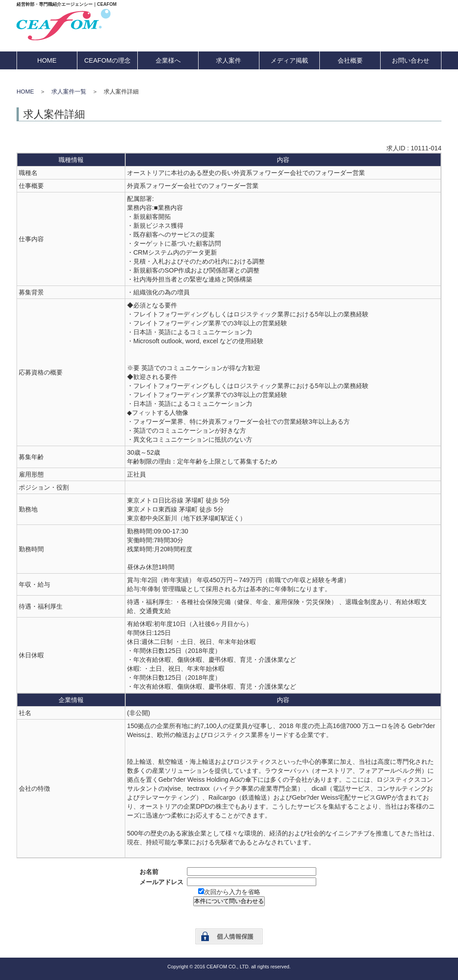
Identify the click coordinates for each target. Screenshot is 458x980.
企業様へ (168, 60)
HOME (47, 60)
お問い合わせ (411, 60)
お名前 (149, 872)
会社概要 (350, 60)
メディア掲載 (289, 60)
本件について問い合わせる (229, 901)
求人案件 (229, 60)
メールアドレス (161, 882)
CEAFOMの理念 (107, 60)
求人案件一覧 (69, 92)
